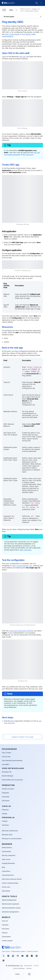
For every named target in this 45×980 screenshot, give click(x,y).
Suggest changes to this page (22, 737)
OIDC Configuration (12, 34)
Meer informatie (26, 550)
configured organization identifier (21, 631)
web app (23, 57)
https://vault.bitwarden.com (22, 566)
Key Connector (28, 155)
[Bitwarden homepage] (11, 947)
